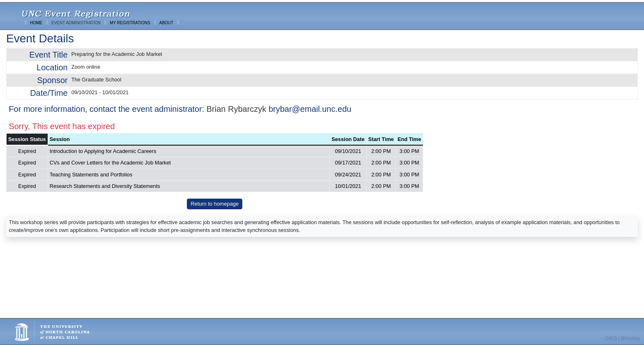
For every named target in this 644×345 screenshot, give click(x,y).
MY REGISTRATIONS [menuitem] (130, 23)
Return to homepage (215, 204)
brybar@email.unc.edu (310, 109)
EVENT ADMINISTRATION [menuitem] (76, 23)
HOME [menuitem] (36, 23)
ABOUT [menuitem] (166, 23)
